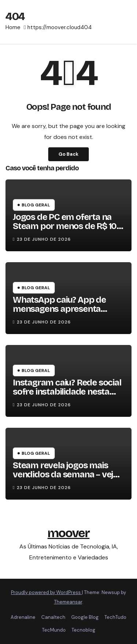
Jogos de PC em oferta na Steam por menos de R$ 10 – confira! (68, 226)
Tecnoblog (83, 630)
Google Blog (85, 617)
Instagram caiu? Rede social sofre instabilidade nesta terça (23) (67, 392)
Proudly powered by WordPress (46, 592)
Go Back (68, 154)
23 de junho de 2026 (44, 239)
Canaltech (53, 617)
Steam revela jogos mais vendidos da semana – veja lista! (65, 474)
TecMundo (54, 630)
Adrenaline (23, 617)
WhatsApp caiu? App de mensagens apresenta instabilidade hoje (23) (59, 309)
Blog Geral (36, 205)
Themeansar (68, 602)
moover (68, 533)
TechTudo (115, 617)
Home (13, 27)
